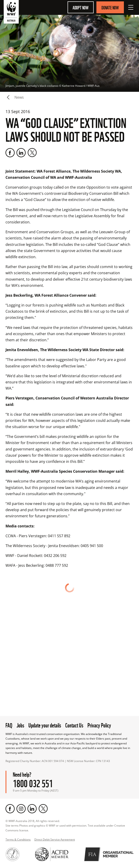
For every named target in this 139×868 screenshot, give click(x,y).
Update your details (45, 725)
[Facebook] (10, 153)
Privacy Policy (99, 725)
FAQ (9, 725)
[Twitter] (32, 153)
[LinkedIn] (21, 153)
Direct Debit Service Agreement (55, 840)
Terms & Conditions (18, 840)
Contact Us (74, 725)
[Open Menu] (131, 7)
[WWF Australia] (11, 13)
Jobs (20, 725)
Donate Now (110, 7)
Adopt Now (81, 7)
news (19, 97)
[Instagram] (21, 809)
